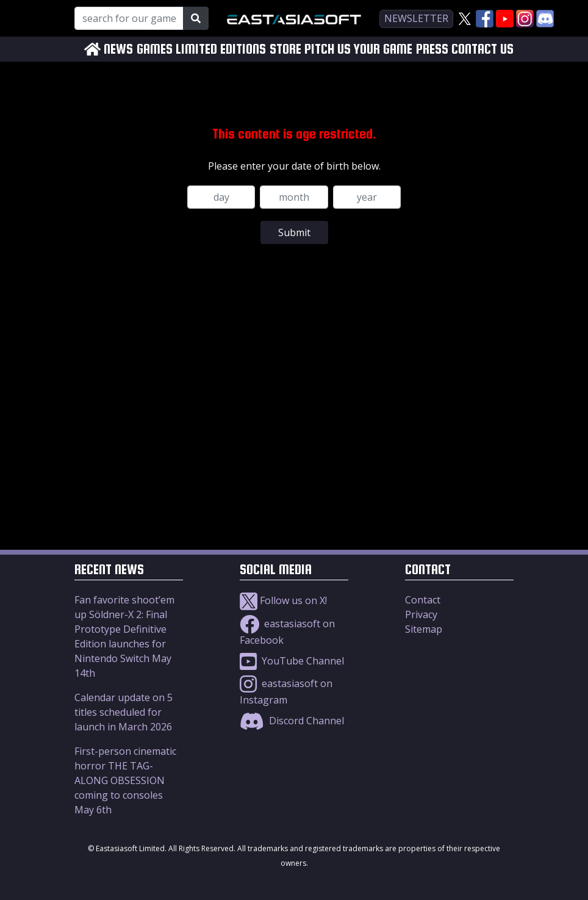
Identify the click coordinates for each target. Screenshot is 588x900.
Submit (294, 232)
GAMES (155, 49)
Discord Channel (292, 721)
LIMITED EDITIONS (221, 49)
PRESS (432, 49)
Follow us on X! (283, 600)
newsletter (416, 18)
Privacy (421, 614)
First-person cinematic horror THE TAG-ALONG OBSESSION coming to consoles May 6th (125, 780)
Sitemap (424, 629)
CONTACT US (482, 49)
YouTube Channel (292, 661)
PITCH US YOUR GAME (358, 49)
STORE (285, 49)
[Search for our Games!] (129, 18)
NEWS (118, 49)
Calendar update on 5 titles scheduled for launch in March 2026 (124, 712)
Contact (423, 600)
